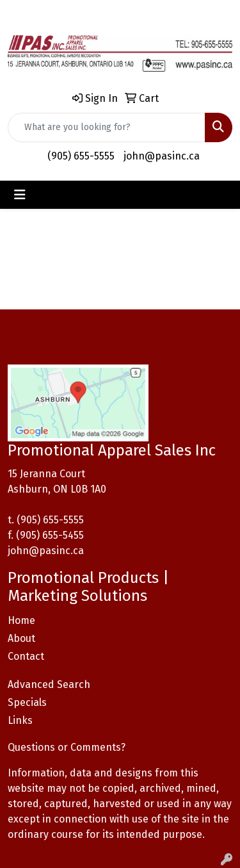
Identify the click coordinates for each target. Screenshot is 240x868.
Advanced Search (49, 684)
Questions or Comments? (67, 747)
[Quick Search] (107, 127)
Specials (27, 702)
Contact (26, 656)
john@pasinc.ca (162, 156)
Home (21, 620)
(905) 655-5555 (81, 156)
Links (20, 720)
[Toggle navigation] (20, 195)
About (21, 638)
